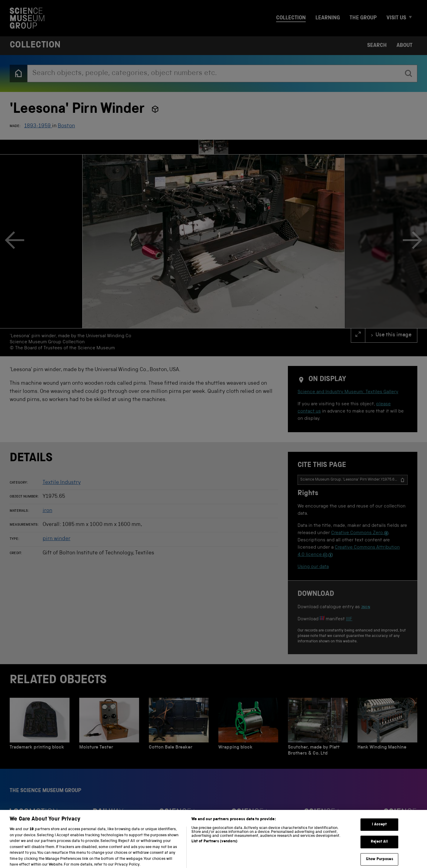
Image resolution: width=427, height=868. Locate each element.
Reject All (379, 850)
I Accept (379, 832)
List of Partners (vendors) (214, 849)
